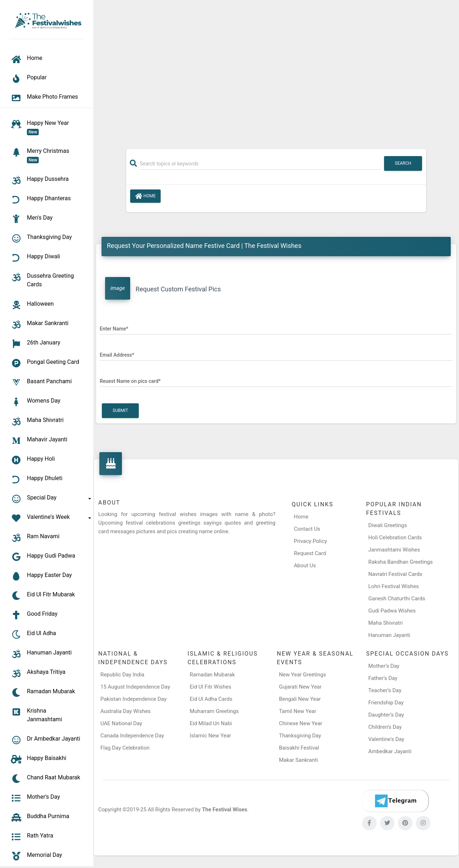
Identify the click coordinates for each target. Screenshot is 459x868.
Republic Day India (122, 675)
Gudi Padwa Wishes (392, 611)
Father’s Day (383, 678)
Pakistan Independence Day (133, 699)
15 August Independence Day (135, 687)
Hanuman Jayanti (389, 635)
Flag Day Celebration (125, 748)
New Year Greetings (302, 675)
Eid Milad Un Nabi (211, 723)
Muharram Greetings (214, 711)
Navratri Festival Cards (395, 574)
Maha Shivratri (385, 623)
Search (403, 163)
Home (145, 196)
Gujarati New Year (300, 687)
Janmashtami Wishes (394, 550)
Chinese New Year (301, 723)
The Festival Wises (224, 810)
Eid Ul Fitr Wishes (210, 687)
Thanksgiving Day (300, 736)
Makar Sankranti (299, 760)
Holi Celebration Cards (395, 538)
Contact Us (307, 529)
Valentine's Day (386, 739)
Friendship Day (386, 703)
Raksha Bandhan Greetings (401, 562)
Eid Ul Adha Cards (211, 699)
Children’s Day (385, 727)
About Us (305, 566)
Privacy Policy (311, 541)
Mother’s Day (384, 666)
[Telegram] (395, 801)
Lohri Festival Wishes (394, 586)
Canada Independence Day (132, 736)
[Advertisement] (276, 71)
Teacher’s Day (385, 690)
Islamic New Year (210, 736)
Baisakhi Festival (299, 748)
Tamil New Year (298, 711)
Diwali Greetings (388, 525)
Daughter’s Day (386, 715)
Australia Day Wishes (126, 711)
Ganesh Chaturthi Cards (397, 599)
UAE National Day (121, 723)
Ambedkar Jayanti (390, 751)
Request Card (310, 553)
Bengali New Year (300, 699)
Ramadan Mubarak (212, 675)
